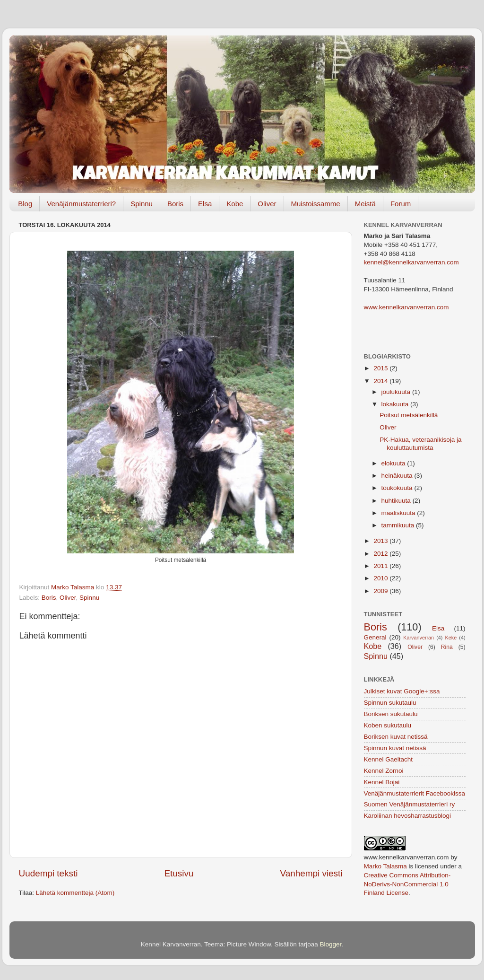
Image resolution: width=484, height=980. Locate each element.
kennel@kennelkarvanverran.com (411, 262)
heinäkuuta (398, 476)
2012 (381, 554)
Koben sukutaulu (388, 725)
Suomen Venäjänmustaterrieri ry (410, 804)
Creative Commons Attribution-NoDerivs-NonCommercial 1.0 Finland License (407, 884)
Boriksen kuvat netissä (396, 737)
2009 (381, 591)
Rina (447, 647)
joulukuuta (397, 392)
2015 (381, 368)
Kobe (235, 204)
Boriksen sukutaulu (391, 714)
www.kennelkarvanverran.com (406, 307)
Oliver (267, 204)
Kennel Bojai (382, 782)
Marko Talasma (385, 866)
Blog (25, 204)
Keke (451, 638)
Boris (175, 204)
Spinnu (142, 204)
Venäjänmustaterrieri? (81, 204)
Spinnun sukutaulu (390, 703)
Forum (401, 204)
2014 (381, 381)
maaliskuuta (399, 513)
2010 (381, 578)
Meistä (365, 204)
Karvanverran (419, 638)
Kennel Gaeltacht (389, 759)
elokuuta (394, 463)
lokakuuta (396, 404)
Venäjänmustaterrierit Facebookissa (415, 793)
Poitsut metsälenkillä (409, 415)
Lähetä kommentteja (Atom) (75, 893)
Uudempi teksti (48, 873)
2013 (381, 541)
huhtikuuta (397, 501)
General (375, 637)
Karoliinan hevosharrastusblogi (408, 816)
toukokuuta (398, 488)
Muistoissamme (316, 204)
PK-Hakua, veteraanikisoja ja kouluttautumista (420, 443)
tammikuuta (399, 525)
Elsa (205, 204)
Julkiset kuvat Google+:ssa (402, 691)
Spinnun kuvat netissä (395, 748)
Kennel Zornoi (384, 771)
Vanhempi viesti (311, 873)
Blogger (331, 944)
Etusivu (179, 873)
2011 (381, 566)
